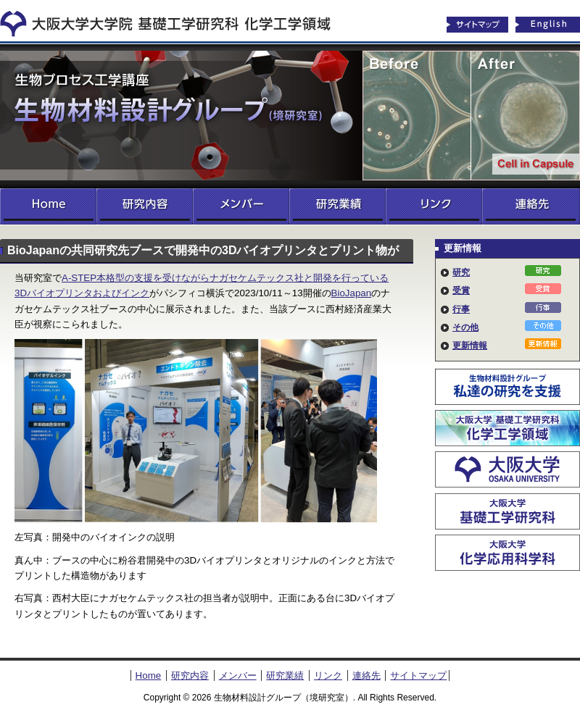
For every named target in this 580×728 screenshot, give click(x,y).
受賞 (461, 290)
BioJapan (352, 293)
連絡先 (531, 206)
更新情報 (470, 346)
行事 (461, 309)
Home (48, 206)
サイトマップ (477, 25)
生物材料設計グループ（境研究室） (290, 116)
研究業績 (337, 206)
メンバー (241, 206)
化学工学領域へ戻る (174, 20)
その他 (465, 327)
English (548, 25)
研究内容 (145, 206)
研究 (461, 272)
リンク (434, 206)
